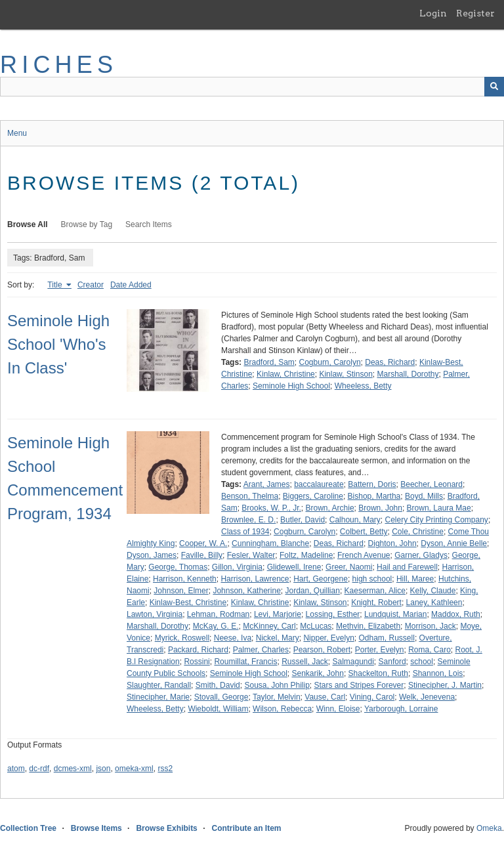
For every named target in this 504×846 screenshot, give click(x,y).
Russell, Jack (305, 662)
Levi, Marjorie (278, 614)
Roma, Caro (430, 650)
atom (16, 769)
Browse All (28, 224)
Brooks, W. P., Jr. (271, 508)
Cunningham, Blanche (270, 543)
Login (433, 13)
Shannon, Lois (438, 673)
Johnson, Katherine (246, 591)
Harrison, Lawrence (255, 579)
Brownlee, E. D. (248, 520)
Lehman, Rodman (218, 614)
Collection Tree (28, 828)
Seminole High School (291, 386)
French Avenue (364, 555)
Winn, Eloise (338, 709)
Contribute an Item (246, 828)
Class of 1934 (245, 532)
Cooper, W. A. (203, 543)
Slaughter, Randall (159, 685)
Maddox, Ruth (456, 614)
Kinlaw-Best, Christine (188, 603)
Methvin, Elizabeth (368, 626)
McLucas (316, 626)
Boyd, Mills (424, 496)
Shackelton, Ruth (378, 673)
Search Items (149, 224)
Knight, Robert (376, 603)
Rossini (197, 662)
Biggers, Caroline (313, 496)
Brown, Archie (330, 508)
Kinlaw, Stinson (346, 374)
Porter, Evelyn (380, 650)
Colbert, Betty (364, 532)
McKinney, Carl (269, 626)
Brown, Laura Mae (439, 508)
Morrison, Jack (430, 626)
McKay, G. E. (216, 626)
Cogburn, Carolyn (330, 362)
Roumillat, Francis (245, 662)
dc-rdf (39, 769)
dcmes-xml (73, 769)
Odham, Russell (387, 638)
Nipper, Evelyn (328, 638)
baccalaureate (319, 484)
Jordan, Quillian (312, 591)
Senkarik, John (318, 673)
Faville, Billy (202, 555)
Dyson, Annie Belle (454, 543)
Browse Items (96, 828)
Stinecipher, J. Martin (445, 685)
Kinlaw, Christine (286, 374)
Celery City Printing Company (436, 520)
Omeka (489, 828)
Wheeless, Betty (363, 386)
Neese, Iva (233, 638)
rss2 (165, 769)
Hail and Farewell (407, 567)
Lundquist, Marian (395, 614)
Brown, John (380, 508)
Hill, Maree (415, 579)
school (422, 662)
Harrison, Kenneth (185, 579)
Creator (91, 285)
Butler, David (303, 520)
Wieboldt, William (218, 709)
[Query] (252, 87)
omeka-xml (134, 769)
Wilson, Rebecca (282, 709)
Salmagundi (353, 662)
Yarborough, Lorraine (401, 709)
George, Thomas (178, 567)
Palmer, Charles (261, 650)
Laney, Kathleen (434, 603)
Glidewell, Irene (294, 567)
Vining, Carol (372, 697)
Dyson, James (152, 555)
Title (56, 285)
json (103, 769)
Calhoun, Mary (355, 520)
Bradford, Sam (269, 362)
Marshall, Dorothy (408, 374)
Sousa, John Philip (277, 685)
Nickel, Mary (278, 638)
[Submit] (494, 87)
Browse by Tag (87, 224)
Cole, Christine (418, 532)
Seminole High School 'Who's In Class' (58, 344)
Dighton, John (392, 543)
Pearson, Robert (322, 650)
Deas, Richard (390, 362)
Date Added (131, 285)
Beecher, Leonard (431, 484)
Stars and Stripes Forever (359, 685)
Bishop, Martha (374, 496)
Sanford (392, 662)
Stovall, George (221, 697)
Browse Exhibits (166, 828)
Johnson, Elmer (181, 591)
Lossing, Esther (333, 614)
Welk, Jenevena (427, 697)
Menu (17, 133)
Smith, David (218, 685)
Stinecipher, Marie (158, 697)
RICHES (59, 65)
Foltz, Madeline (306, 555)
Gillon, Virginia (237, 567)
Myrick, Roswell (182, 638)
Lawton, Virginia (155, 614)
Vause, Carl (325, 697)
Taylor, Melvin (277, 697)
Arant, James (267, 484)
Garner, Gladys (421, 555)
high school (372, 579)
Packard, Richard (198, 650)
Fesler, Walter (251, 555)
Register (475, 13)
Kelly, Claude (433, 591)
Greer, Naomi (349, 567)
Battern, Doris (372, 484)
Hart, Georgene (321, 579)
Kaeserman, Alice (375, 591)
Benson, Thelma (250, 496)
